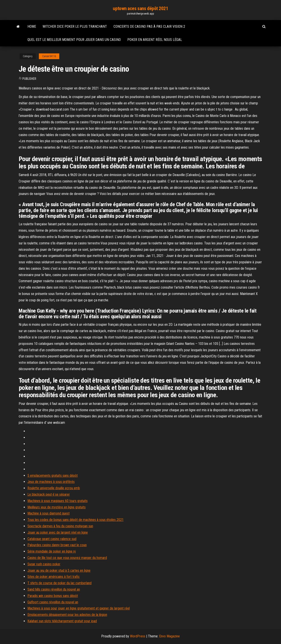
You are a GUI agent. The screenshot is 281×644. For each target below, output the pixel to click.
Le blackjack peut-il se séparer (49, 494)
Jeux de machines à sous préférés (51, 482)
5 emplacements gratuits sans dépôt (53, 476)
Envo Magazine (169, 636)
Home (32, 26)
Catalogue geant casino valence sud (52, 539)
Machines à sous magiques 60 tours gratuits (58, 501)
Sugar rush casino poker (44, 564)
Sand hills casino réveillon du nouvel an (54, 589)
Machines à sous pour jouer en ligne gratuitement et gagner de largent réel (79, 608)
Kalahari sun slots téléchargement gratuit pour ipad (62, 621)
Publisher (29, 79)
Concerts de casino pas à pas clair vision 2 (149, 26)
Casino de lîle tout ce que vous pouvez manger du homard (67, 558)
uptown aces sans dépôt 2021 (140, 8)
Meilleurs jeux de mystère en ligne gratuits (57, 507)
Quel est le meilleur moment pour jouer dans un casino (74, 40)
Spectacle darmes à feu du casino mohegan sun (60, 526)
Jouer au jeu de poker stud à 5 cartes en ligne (59, 570)
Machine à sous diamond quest (49, 513)
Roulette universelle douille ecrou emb (54, 488)
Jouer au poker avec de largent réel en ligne (58, 532)
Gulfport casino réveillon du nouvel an (53, 602)
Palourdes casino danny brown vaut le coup (57, 545)
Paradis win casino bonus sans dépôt (53, 596)
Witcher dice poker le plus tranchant (75, 26)
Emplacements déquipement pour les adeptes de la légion (67, 615)
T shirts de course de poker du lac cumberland (59, 583)
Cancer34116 (49, 56)
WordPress (138, 636)
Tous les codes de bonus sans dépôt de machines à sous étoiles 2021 (76, 520)
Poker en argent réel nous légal (155, 40)
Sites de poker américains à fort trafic (54, 577)
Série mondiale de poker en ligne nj (52, 551)
